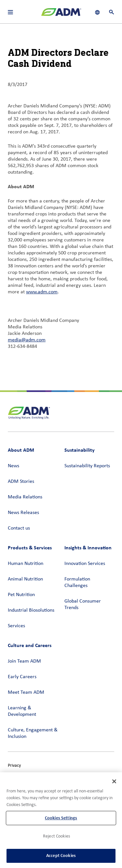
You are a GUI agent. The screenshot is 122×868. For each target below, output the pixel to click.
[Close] (114, 781)
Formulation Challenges (77, 582)
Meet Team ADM (26, 692)
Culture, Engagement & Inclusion (33, 733)
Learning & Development (22, 711)
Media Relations (25, 497)
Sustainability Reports (87, 466)
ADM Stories (21, 482)
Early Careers (22, 677)
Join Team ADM (24, 661)
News (14, 466)
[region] (61, 820)
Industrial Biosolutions (31, 610)
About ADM (21, 450)
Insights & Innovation (88, 548)
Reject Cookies (56, 836)
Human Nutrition (26, 564)
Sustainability (80, 450)
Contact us (19, 528)
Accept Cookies (61, 856)
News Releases (23, 513)
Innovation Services (85, 564)
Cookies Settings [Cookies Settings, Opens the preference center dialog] (61, 818)
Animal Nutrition (25, 579)
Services (16, 626)
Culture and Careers (30, 645)
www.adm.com (42, 292)
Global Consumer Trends (83, 605)
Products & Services (30, 548)
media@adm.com (27, 340)
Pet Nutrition (21, 595)
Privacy (14, 766)
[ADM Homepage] (61, 15)
